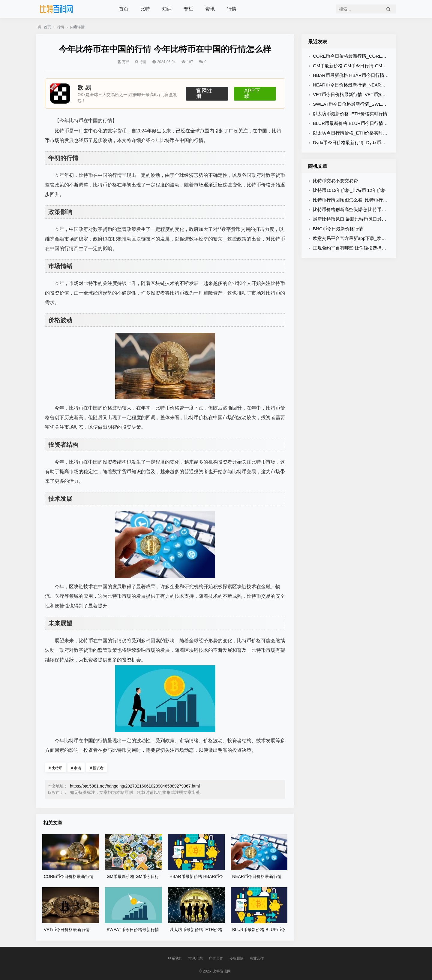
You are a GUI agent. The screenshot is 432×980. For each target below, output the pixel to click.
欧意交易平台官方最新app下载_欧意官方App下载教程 (367, 238)
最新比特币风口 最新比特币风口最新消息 (354, 219)
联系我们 (175, 958)
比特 (145, 9)
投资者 (97, 768)
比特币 (55, 768)
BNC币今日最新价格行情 (338, 229)
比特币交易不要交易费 (335, 181)
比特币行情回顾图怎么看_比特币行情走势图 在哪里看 (367, 200)
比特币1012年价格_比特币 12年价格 (349, 190)
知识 (167, 9)
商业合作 (257, 958)
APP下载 (255, 93)
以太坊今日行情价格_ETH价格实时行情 (352, 133)
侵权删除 (236, 958)
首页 (124, 9)
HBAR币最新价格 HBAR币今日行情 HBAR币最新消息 (367, 75)
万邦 (123, 62)
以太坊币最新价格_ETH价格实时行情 (350, 114)
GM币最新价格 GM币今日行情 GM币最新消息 (359, 66)
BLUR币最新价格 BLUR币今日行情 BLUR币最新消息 (366, 123)
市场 (76, 768)
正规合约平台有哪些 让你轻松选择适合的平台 (358, 248)
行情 (232, 9)
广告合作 (216, 958)
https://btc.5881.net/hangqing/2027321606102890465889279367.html (135, 786)
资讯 (210, 9)
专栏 (188, 9)
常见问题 (196, 958)
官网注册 (207, 93)
